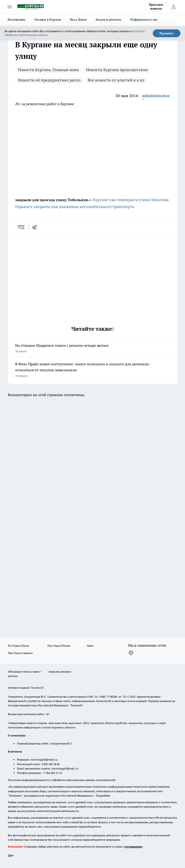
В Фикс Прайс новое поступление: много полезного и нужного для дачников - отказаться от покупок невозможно (92, 370)
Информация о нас (144, 20)
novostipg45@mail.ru (44, 759)
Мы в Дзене (78, 20)
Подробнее (103, 796)
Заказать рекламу (108, 20)
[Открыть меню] (10, 7)
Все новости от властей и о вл (116, 80)
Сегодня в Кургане (48, 20)
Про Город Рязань (59, 646)
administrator (156, 96)
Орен (90, 646)
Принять (167, 33)
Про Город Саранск (20, 653)
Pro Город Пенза (18, 646)
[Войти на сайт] (173, 7)
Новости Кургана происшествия (117, 70)
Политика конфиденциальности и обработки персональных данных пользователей (62, 780)
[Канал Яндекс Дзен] (131, 653)
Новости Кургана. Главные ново (48, 70)
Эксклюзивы (16, 20)
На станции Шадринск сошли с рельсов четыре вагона (92, 349)
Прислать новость (156, 7)
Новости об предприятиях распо (49, 80)
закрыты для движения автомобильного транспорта (84, 207)
